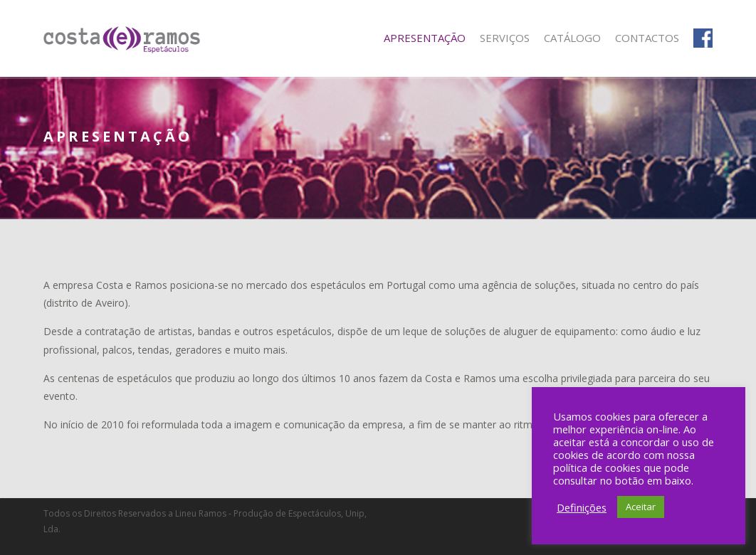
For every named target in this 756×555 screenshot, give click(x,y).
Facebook (703, 38)
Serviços (505, 38)
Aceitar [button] (641, 507)
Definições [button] (582, 507)
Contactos (647, 38)
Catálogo (572, 38)
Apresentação (425, 38)
